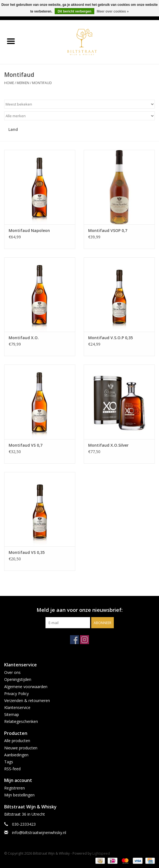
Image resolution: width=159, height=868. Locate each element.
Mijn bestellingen (19, 795)
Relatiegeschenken (21, 721)
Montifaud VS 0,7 (26, 445)
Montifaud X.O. (24, 338)
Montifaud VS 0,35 (27, 552)
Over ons (12, 672)
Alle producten (17, 741)
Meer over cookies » (113, 11)
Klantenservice (17, 707)
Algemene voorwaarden (26, 687)
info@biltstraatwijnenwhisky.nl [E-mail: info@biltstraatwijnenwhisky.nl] (39, 832)
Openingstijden (18, 679)
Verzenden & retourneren (27, 700)
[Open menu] (11, 41)
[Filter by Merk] (79, 116)
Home (9, 83)
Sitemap (12, 714)
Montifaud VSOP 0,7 (108, 230)
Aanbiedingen (16, 755)
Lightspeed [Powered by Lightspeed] (101, 853)
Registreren (15, 788)
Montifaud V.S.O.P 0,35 (110, 338)
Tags (9, 762)
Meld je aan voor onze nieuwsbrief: (79, 610)
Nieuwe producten (21, 748)
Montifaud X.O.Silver (108, 445)
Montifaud (42, 83)
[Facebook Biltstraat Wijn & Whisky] (74, 640)
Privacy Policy (16, 694)
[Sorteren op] (79, 104)
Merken (23, 83)
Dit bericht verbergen (75, 11)
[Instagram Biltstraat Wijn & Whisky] (85, 640)
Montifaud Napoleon (29, 230)
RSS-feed (12, 769)
